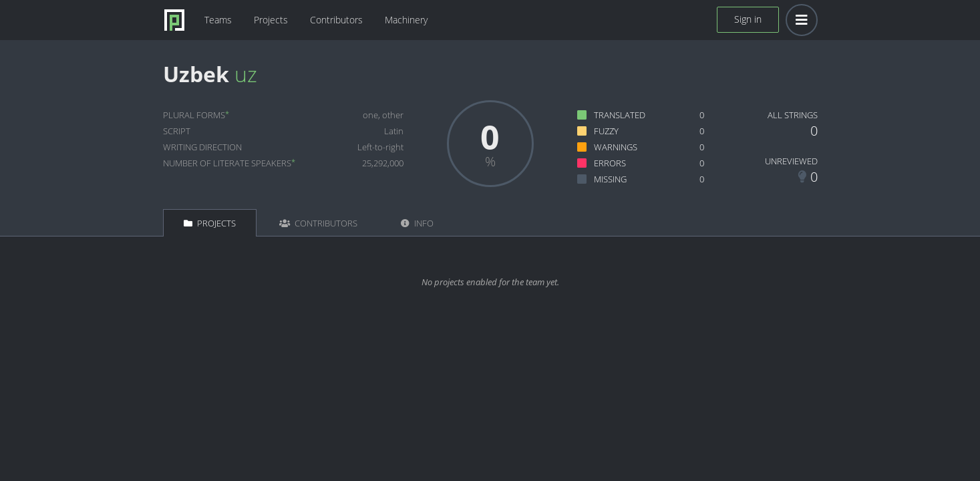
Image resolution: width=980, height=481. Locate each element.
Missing (610, 179)
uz (246, 74)
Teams (218, 20)
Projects (271, 20)
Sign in (748, 19)
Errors (610, 163)
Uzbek (196, 74)
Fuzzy (606, 131)
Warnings (616, 147)
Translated (620, 115)
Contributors (336, 20)
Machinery (406, 20)
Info (417, 223)
